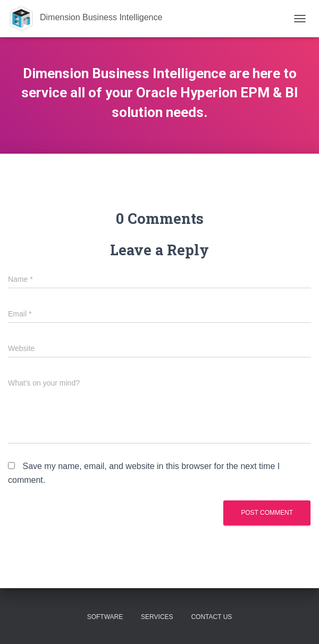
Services (157, 617)
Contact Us (211, 617)
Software (105, 617)
